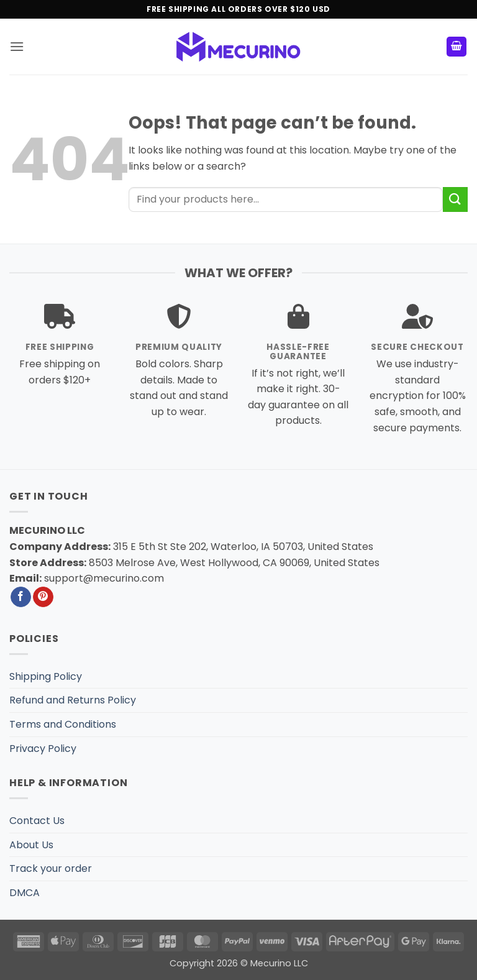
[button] (17, 46)
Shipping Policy (46, 676)
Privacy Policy (43, 749)
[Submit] (455, 199)
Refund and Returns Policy (73, 700)
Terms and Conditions (63, 724)
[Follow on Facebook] (21, 597)
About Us (31, 845)
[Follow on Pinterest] (43, 597)
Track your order (51, 868)
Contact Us (37, 821)
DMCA (25, 893)
